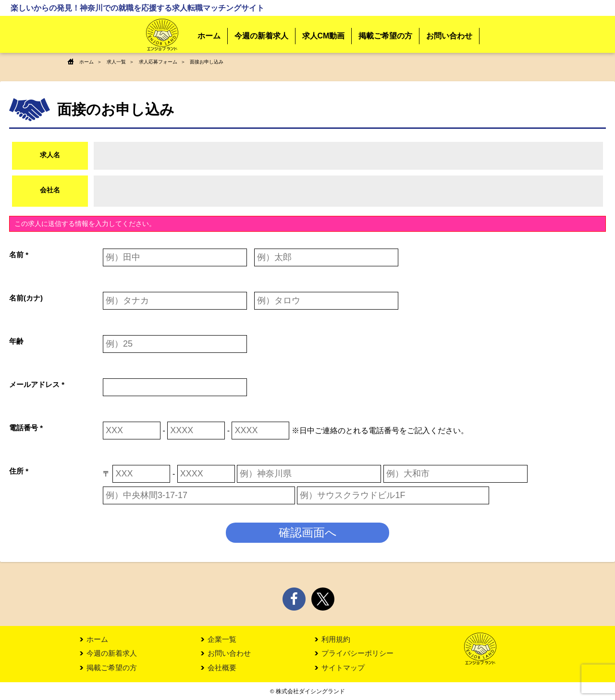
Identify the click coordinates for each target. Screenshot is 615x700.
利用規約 (336, 639)
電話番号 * (26, 427)
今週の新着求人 (261, 36)
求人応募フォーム (158, 62)
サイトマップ (343, 668)
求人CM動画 (324, 36)
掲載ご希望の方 (385, 36)
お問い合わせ (449, 36)
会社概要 (222, 668)
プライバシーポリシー (357, 654)
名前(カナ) (26, 297)
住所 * (19, 470)
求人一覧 (116, 62)
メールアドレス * (37, 384)
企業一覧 (222, 639)
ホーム (209, 36)
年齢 (16, 341)
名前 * (19, 254)
